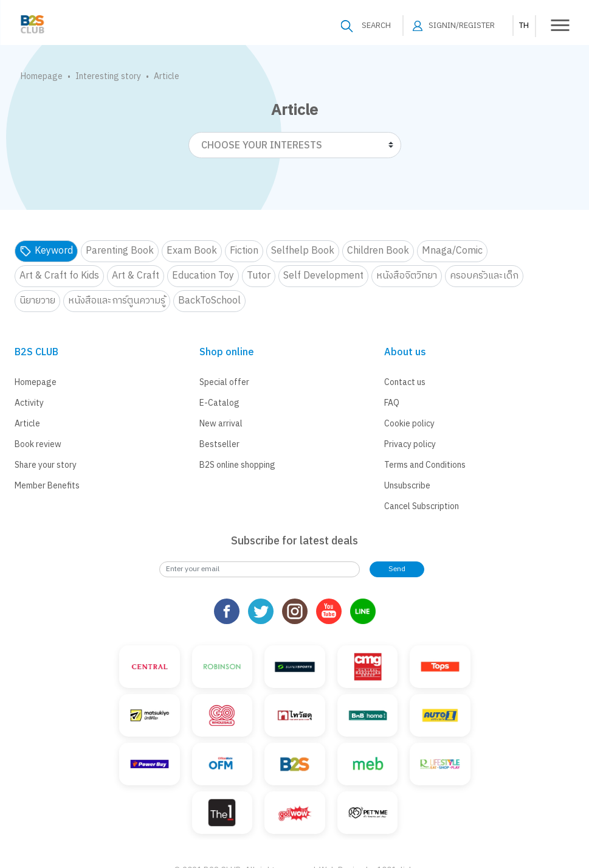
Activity (29, 403)
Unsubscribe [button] (407, 486)
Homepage (42, 76)
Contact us (405, 382)
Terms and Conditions (425, 465)
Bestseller (219, 444)
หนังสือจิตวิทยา (407, 276)
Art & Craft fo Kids (59, 276)
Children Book (378, 251)
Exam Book (192, 251)
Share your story (46, 465)
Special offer (224, 382)
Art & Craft (136, 276)
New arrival (221, 424)
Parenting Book (120, 251)
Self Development (323, 276)
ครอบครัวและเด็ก (484, 276)
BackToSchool (209, 301)
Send (397, 569)
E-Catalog (219, 403)
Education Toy (203, 276)
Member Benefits (47, 486)
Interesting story (108, 76)
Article (27, 424)
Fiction (244, 251)
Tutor (259, 276)
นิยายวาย (37, 301)
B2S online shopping (237, 465)
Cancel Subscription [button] (422, 506)
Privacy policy (410, 444)
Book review (38, 444)
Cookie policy (409, 424)
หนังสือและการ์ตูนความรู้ (117, 301)
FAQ (392, 403)
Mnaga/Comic (452, 251)
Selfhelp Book (303, 251)
